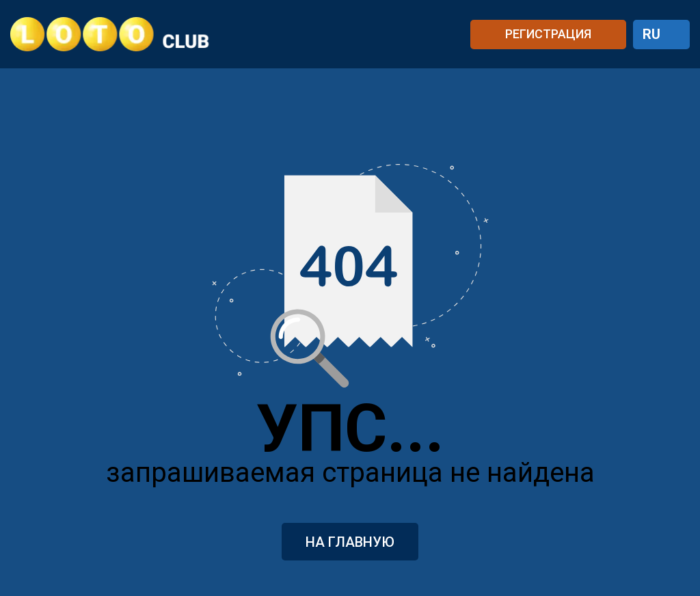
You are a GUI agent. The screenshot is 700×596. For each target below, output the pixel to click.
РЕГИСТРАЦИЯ (548, 34)
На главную (350, 542)
